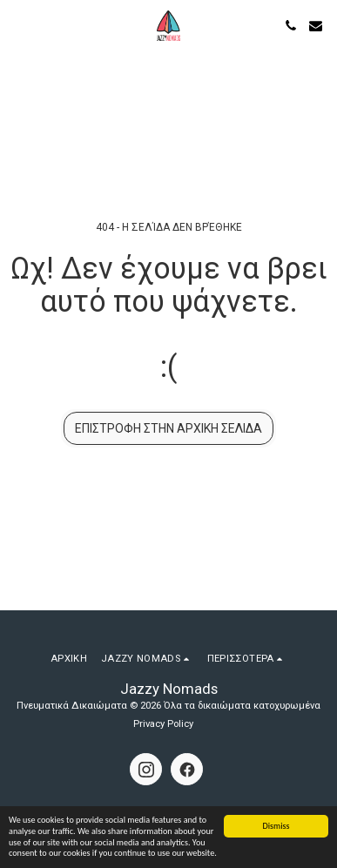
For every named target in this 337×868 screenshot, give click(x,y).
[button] (19, 25)
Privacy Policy (163, 724)
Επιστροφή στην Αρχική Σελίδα (168, 428)
